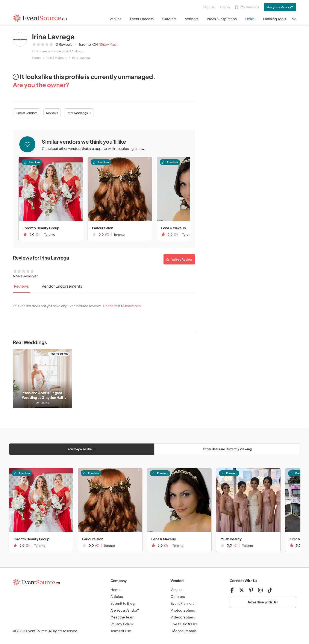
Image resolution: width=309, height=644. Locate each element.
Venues (116, 19)
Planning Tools (275, 19)
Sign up (209, 7)
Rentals (191, 631)
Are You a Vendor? (125, 610)
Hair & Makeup (56, 58)
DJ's (194, 624)
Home (36, 58)
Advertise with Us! (263, 602)
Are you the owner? (41, 85)
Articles (117, 596)
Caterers (169, 19)
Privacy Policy (122, 624)
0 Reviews (64, 44)
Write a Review (179, 259)
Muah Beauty (231, 539)
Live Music (179, 624)
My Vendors (247, 7)
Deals (250, 19)
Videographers (183, 617)
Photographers (183, 610)
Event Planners (142, 19)
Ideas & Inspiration (222, 19)
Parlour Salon (103, 228)
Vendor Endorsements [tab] (62, 286)
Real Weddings (79, 113)
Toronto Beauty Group (41, 228)
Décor (176, 631)
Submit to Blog (123, 603)
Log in (225, 7)
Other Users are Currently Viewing (227, 449)
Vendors (192, 19)
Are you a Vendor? (280, 7)
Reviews (52, 113)
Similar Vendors (27, 113)
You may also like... (81, 449)
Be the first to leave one (122, 306)
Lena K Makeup (174, 228)
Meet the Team (122, 617)
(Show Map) (108, 44)
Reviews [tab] (21, 286)
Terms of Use (121, 631)
